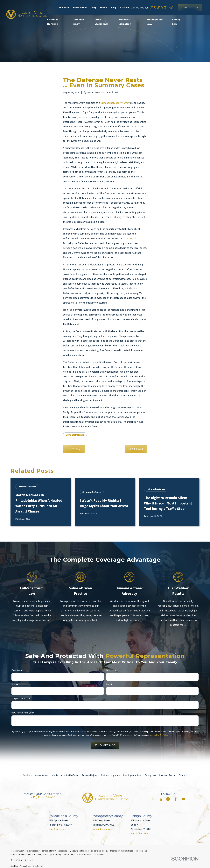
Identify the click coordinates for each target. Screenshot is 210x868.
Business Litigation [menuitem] (125, 22)
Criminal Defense (75, 435)
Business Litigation (110, 775)
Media (103, 7)
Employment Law (132, 775)
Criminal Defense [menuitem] (53, 22)
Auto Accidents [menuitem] (102, 22)
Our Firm (64, 7)
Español (125, 7)
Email (109, 684)
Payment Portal (167, 775)
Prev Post (74, 449)
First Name (17, 670)
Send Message (105, 745)
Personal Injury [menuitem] (78, 22)
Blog (114, 7)
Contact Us (190, 7)
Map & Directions (57, 829)
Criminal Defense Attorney (115, 103)
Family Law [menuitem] (176, 22)
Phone (15, 684)
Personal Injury (89, 775)
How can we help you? (23, 713)
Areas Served (80, 7)
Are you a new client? (22, 699)
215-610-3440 (162, 8)
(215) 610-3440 (42, 797)
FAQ (94, 7)
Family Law (150, 775)
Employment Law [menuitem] (155, 22)
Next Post (136, 449)
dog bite (133, 238)
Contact (183, 775)
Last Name (111, 670)
